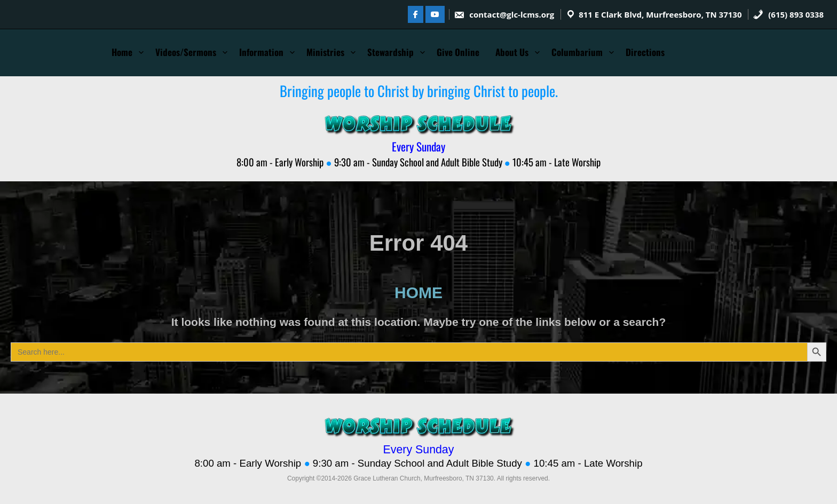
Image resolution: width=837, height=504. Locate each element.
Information (261, 52)
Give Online (458, 52)
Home (122, 52)
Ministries (325, 52)
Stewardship (390, 52)
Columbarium (577, 52)
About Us (512, 52)
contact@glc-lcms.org (504, 14)
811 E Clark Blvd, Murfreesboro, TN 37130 (660, 14)
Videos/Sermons (186, 52)
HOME (418, 293)
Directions (645, 52)
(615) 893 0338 (788, 14)
